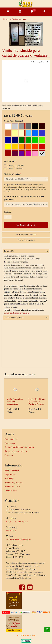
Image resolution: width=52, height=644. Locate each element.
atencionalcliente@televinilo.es (16, 313)
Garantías (9, 455)
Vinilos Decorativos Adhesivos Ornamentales (15, 401)
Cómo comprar (11, 439)
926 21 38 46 (11, 522)
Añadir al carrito (26, 225)
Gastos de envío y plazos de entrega (19, 447)
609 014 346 (23, 522)
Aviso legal (10, 478)
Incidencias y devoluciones (16, 451)
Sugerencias (10, 474)
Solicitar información (26, 235)
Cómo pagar (10, 443)
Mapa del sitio (11, 490)
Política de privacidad (14, 482)
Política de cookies (13, 486)
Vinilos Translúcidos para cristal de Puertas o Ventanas (37, 401)
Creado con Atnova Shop (26, 635)
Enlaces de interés (12, 470)
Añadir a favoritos (26, 240)
